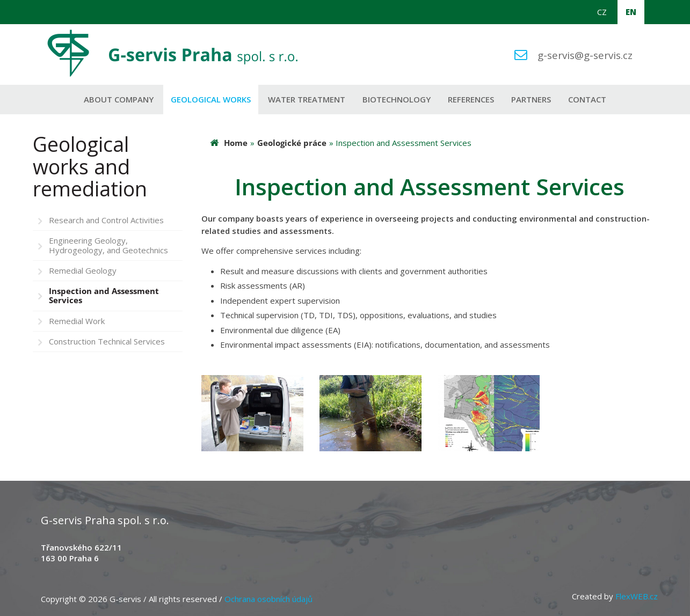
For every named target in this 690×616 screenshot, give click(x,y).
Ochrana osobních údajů (268, 599)
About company (119, 99)
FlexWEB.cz (637, 596)
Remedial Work (77, 321)
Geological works (211, 99)
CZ (602, 12)
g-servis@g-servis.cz (585, 55)
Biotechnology (397, 99)
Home (236, 143)
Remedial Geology (83, 270)
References (471, 99)
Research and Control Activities (106, 220)
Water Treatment (307, 99)
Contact (587, 99)
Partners (531, 99)
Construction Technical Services (107, 341)
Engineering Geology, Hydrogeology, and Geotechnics (108, 245)
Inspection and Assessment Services (104, 295)
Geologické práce (292, 143)
